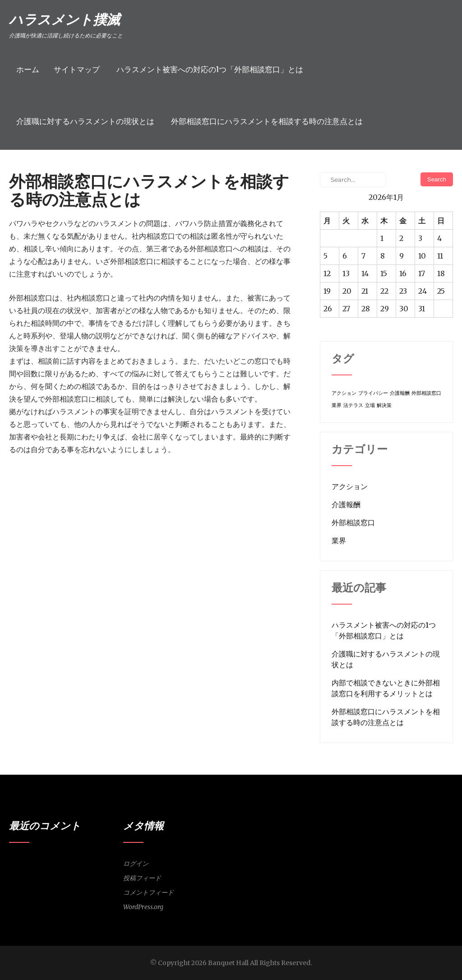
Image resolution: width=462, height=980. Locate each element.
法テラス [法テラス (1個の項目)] (353, 405)
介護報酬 (346, 504)
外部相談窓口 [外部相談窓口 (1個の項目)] (426, 393)
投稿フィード (142, 878)
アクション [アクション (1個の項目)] (344, 393)
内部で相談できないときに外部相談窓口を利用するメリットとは (386, 688)
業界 (339, 541)
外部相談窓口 (353, 522)
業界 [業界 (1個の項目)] (337, 405)
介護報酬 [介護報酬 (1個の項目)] (400, 393)
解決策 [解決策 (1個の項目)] (384, 405)
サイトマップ (77, 69)
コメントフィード (148, 892)
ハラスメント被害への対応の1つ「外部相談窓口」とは (210, 69)
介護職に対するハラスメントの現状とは (85, 121)
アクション (350, 486)
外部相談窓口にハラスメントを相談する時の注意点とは (267, 121)
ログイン (136, 864)
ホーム (28, 69)
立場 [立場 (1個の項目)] (370, 405)
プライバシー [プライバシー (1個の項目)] (373, 393)
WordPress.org (143, 907)
